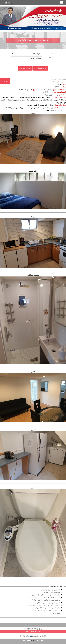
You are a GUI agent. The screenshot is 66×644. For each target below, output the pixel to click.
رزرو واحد (5, 81)
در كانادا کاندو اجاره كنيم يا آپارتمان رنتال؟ (46, 600)
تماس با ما (56, 613)
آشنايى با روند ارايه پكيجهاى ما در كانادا (47, 590)
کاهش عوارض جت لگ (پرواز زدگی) (48, 603)
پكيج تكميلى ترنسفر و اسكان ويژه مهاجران (46, 595)
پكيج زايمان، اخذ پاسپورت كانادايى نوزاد (47, 608)
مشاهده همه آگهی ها (40, 68)
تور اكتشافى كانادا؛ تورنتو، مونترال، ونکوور (46, 611)
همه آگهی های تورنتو (25, 68)
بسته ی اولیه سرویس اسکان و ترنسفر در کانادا (44, 598)
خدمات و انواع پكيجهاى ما (51, 592)
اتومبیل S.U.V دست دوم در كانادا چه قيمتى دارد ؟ (43, 605)
